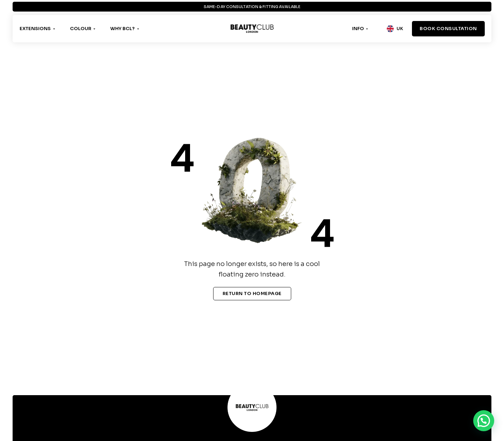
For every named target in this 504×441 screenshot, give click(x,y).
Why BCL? (122, 29)
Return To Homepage (252, 293)
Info (358, 29)
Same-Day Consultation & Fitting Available (252, 7)
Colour (81, 29)
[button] (484, 421)
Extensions (35, 29)
